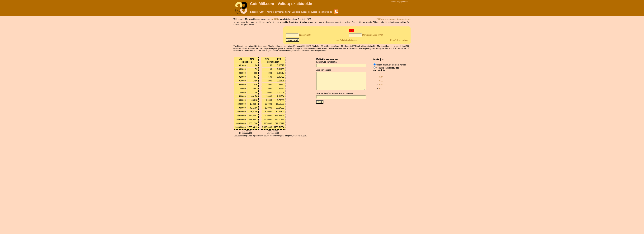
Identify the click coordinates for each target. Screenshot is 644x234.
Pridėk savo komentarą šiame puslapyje (393, 19)
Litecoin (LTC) (305, 35)
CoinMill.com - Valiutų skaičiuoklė (281, 4)
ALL (381, 88)
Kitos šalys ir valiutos (399, 40)
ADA (381, 77)
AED (381, 81)
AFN (381, 85)
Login (406, 2)
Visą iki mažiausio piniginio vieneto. (391, 65)
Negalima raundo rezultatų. (388, 68)
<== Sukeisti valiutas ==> (347, 40)
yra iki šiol (275, 19)
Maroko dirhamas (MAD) (373, 35)
